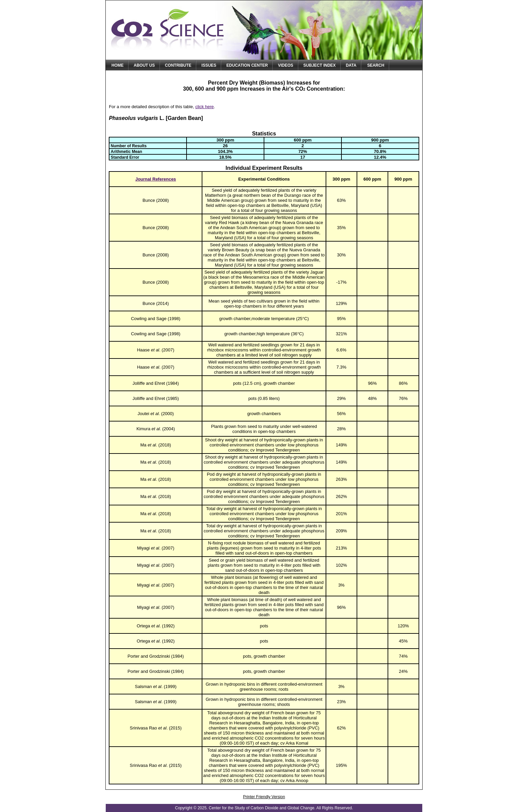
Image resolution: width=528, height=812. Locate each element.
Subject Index (320, 65)
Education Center (247, 65)
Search (376, 65)
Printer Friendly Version (264, 797)
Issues (209, 65)
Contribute (178, 65)
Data (351, 65)
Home (118, 65)
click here (205, 107)
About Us (144, 65)
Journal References (156, 179)
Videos (285, 65)
